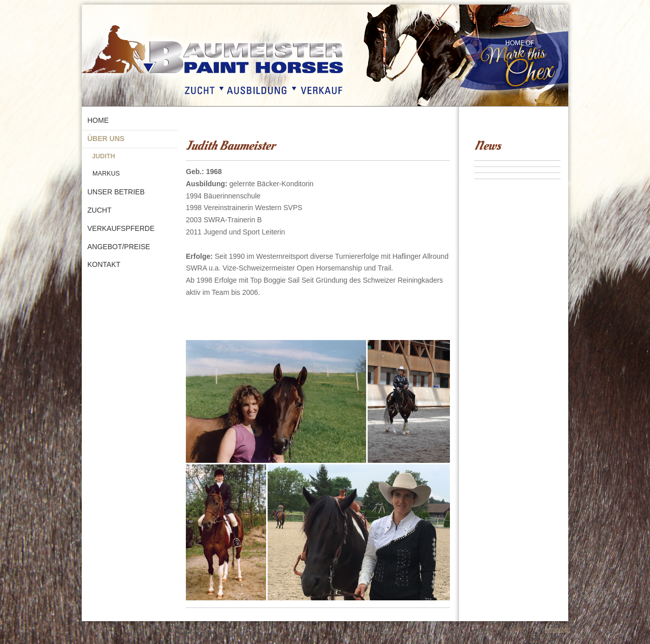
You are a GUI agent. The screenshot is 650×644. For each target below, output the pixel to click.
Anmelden (557, 629)
